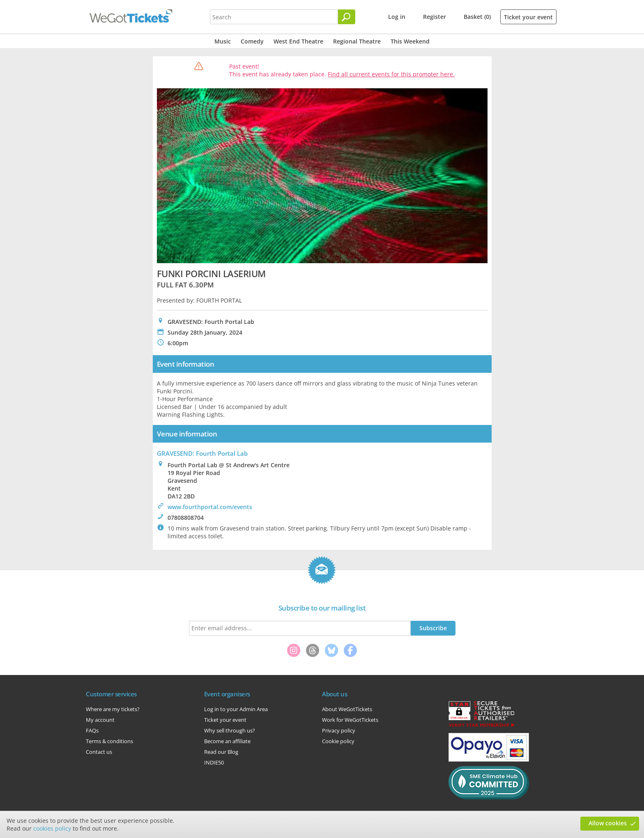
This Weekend (410, 41)
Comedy (252, 41)
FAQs (92, 730)
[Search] (347, 17)
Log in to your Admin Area (236, 709)
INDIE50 (214, 762)
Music (223, 41)
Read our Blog (221, 752)
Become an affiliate (227, 741)
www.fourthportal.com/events (210, 507)
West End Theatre (298, 41)
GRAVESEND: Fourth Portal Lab (202, 453)
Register (435, 17)
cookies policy (52, 828)
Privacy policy (339, 730)
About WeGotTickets (347, 709)
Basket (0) (477, 17)
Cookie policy (338, 741)
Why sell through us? (230, 730)
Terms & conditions (109, 741)
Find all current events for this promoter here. (391, 74)
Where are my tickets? (113, 709)
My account (100, 720)
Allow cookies (608, 823)
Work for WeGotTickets (350, 720)
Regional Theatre (357, 41)
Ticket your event (528, 17)
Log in (397, 17)
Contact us (99, 752)
